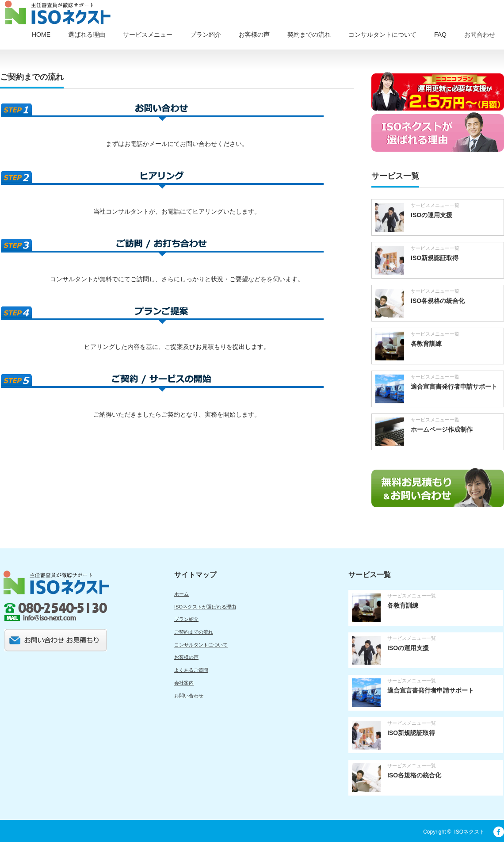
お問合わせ (480, 34)
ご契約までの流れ (194, 632)
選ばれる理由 (87, 34)
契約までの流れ (309, 34)
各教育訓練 (426, 344)
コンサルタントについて (382, 34)
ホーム (181, 594)
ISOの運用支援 (431, 215)
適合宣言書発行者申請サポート (454, 387)
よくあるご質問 (191, 670)
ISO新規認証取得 (435, 258)
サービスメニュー (148, 34)
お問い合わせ (189, 696)
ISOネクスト (469, 832)
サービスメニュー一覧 (435, 205)
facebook (499, 832)
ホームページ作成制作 (442, 429)
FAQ (440, 34)
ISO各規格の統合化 (438, 301)
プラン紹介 (206, 34)
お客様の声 (254, 34)
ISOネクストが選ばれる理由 (205, 607)
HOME (41, 34)
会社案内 (184, 683)
